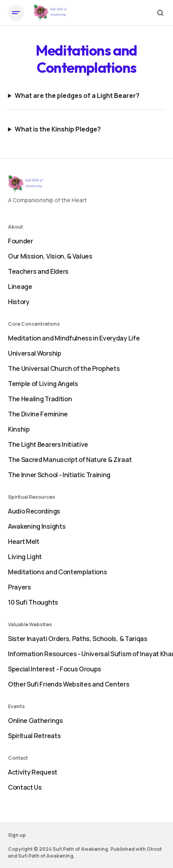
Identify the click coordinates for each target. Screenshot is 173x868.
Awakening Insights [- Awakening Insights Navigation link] (37, 526)
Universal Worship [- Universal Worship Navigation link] (35, 353)
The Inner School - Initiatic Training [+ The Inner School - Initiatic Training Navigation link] (59, 475)
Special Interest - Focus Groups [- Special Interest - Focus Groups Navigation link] (55, 669)
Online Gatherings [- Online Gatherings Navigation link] (35, 721)
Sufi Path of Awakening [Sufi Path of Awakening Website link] (46, 856)
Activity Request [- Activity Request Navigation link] (33, 772)
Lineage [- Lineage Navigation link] (20, 287)
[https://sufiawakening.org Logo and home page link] (50, 13)
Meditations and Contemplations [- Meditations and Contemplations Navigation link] (57, 572)
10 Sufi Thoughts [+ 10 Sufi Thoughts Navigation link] (33, 602)
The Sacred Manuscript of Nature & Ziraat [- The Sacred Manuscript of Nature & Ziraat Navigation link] (70, 460)
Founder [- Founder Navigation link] (21, 241)
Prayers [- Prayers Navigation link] (20, 587)
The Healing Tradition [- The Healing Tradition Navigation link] (40, 399)
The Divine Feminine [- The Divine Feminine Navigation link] (38, 414)
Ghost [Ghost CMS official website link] (154, 849)
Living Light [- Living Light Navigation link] (25, 557)
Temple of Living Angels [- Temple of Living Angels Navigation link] (43, 384)
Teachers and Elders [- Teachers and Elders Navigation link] (38, 271)
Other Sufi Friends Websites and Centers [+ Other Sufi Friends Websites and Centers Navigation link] (69, 684)
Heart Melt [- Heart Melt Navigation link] (24, 542)
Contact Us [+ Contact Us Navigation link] (25, 787)
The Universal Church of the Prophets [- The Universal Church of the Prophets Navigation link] (64, 368)
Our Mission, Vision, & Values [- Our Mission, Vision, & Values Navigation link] (50, 256)
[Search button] (160, 13)
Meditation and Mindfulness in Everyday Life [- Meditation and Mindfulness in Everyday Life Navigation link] (74, 338)
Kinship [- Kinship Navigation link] (19, 429)
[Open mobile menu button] (16, 13)
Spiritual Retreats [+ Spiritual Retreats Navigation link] (34, 736)
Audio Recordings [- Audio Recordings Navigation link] (34, 511)
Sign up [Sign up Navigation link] (17, 835)
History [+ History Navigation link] (19, 302)
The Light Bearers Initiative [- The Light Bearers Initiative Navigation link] (48, 444)
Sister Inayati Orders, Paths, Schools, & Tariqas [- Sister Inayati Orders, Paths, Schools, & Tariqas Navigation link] (78, 639)
